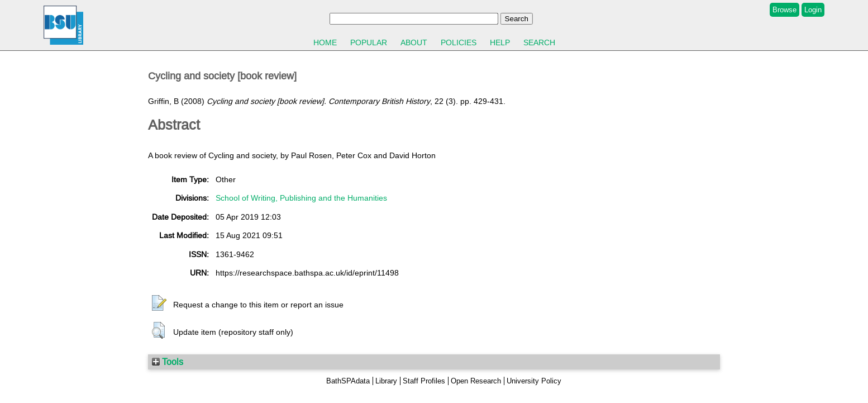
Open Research (476, 381)
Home (325, 42)
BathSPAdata (348, 381)
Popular (369, 42)
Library (386, 381)
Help (500, 42)
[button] (159, 304)
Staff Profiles (424, 381)
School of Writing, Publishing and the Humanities (301, 198)
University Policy (534, 381)
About (414, 42)
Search (539, 42)
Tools (168, 362)
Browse (784, 10)
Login (813, 10)
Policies (459, 42)
